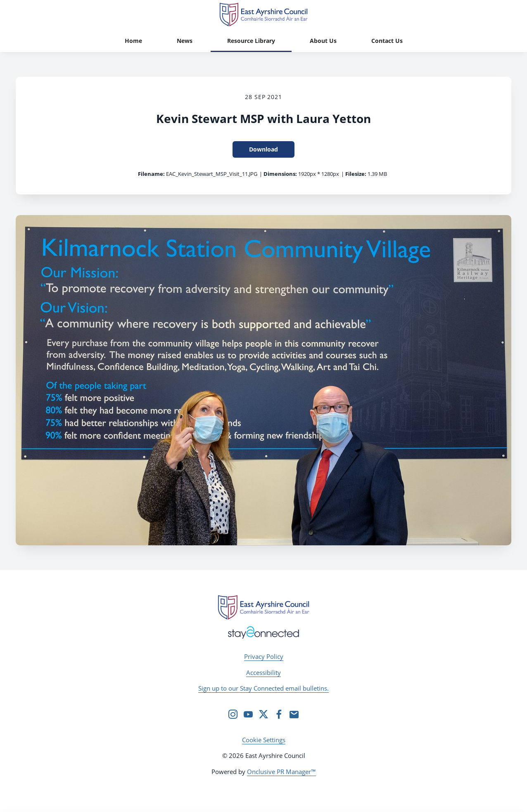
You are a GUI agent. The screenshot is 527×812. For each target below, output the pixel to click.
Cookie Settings (264, 740)
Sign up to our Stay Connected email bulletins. (263, 688)
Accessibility (263, 672)
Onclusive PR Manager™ (281, 772)
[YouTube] (248, 714)
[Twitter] (263, 714)
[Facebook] (279, 714)
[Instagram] (233, 714)
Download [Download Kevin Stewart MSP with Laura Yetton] (263, 149)
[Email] (294, 714)
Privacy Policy (264, 656)
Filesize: (356, 174)
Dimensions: (280, 174)
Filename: (151, 174)
